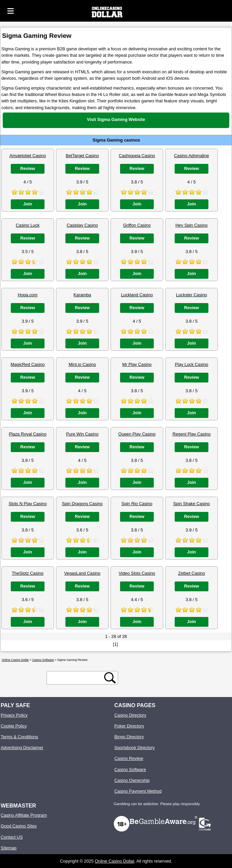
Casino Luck (28, 225)
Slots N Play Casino (27, 504)
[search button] (110, 678)
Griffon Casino (137, 225)
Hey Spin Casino (191, 225)
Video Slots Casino (137, 573)
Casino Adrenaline (192, 156)
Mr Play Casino (137, 364)
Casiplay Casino (82, 225)
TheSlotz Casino (28, 573)
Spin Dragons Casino (82, 504)
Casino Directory (130, 715)
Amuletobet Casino (28, 156)
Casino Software (130, 770)
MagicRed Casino (27, 364)
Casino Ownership (132, 780)
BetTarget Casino (82, 156)
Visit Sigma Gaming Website (116, 119)
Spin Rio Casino (137, 504)
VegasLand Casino (82, 573)
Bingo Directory (129, 737)
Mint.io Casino (82, 364)
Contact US (12, 837)
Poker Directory (129, 726)
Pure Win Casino (82, 434)
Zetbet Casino (192, 573)
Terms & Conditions (19, 737)
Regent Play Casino (191, 434)
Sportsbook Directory (134, 748)
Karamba (82, 295)
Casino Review (129, 758)
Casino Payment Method (138, 791)
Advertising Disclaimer (22, 748)
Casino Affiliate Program (24, 815)
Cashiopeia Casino (137, 156)
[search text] (77, 678)
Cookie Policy (14, 726)
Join (28, 204)
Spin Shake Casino (192, 504)
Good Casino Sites (19, 826)
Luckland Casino (137, 295)
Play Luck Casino (192, 364)
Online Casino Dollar (114, 861)
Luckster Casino (192, 295)
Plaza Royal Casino (28, 434)
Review (28, 168)
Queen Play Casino (137, 434)
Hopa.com (28, 295)
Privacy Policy (14, 715)
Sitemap (9, 848)
